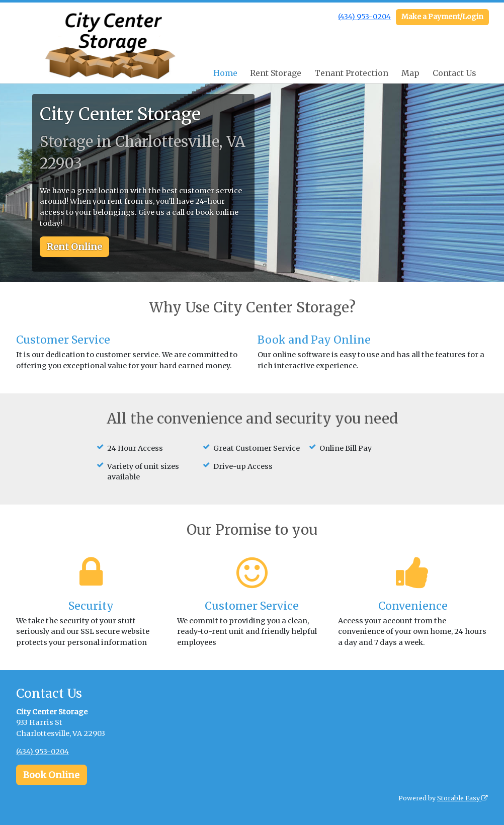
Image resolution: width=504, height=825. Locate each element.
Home (225, 73)
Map (410, 73)
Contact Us (454, 73)
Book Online (51, 775)
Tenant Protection (351, 73)
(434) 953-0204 (364, 17)
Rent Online (74, 247)
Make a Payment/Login (442, 17)
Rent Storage (276, 73)
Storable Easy (463, 798)
